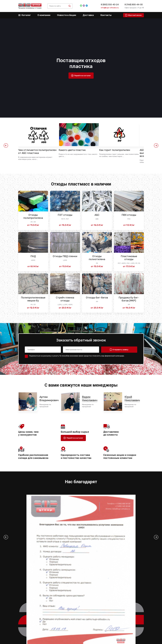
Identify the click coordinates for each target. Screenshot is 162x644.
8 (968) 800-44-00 (134, 5)
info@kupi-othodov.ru (110, 8)
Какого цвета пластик (72, 150)
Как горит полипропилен (115, 150)
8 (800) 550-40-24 (110, 5)
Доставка (88, 15)
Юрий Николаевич (132, 399)
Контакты (106, 15)
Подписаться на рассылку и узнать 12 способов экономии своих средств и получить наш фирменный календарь (77, 356)
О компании (44, 15)
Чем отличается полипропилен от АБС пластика (37, 152)
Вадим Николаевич (90, 399)
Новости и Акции (67, 15)
